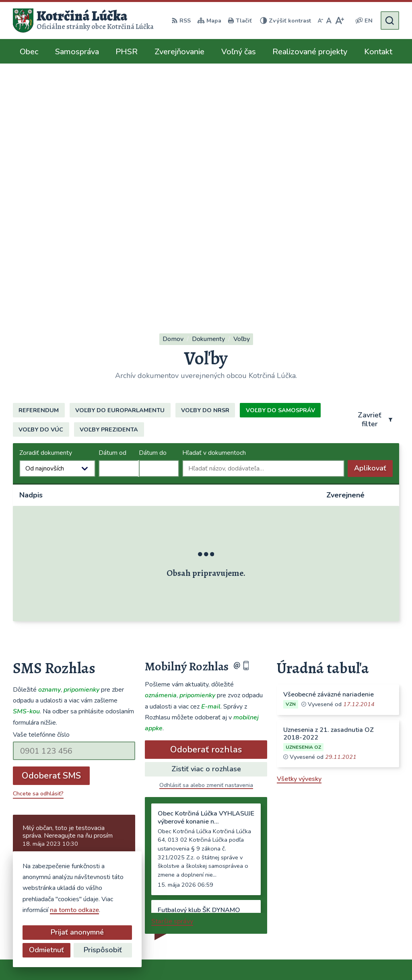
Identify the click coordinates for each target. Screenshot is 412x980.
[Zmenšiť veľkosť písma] (320, 21)
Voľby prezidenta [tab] (109, 192)
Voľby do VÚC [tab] (41, 192)
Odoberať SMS (51, 538)
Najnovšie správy (62, 625)
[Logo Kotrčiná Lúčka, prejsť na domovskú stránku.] (83, 21)
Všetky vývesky (299, 541)
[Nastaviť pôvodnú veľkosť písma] (329, 21)
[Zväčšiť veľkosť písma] (339, 21)
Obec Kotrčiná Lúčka (237, 958)
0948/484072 (296, 857)
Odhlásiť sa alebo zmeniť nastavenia (206, 548)
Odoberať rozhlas (206, 512)
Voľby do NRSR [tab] (205, 173)
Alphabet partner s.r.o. (121, 958)
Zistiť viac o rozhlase (206, 531)
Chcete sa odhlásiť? (38, 556)
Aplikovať (373, 232)
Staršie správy (172, 684)
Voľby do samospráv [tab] (280, 173)
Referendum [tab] (39, 173)
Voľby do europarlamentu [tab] (120, 173)
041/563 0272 (296, 847)
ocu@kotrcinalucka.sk (306, 866)
